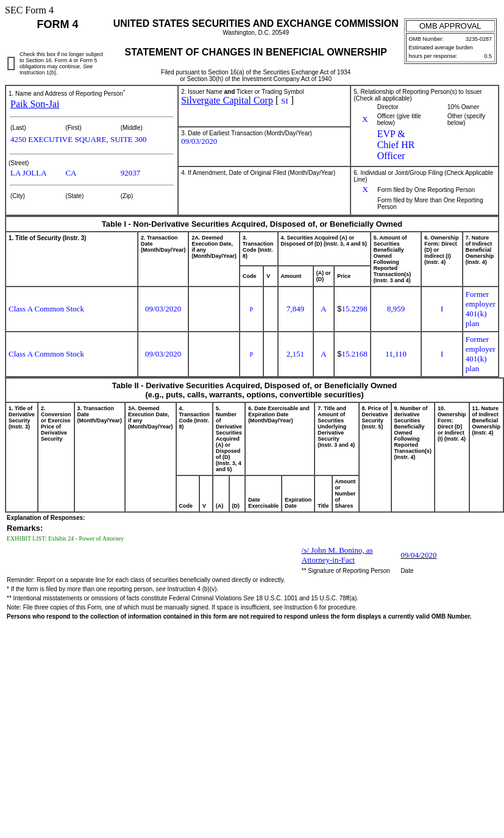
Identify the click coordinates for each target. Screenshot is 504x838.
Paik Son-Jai (35, 104)
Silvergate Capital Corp (227, 100)
